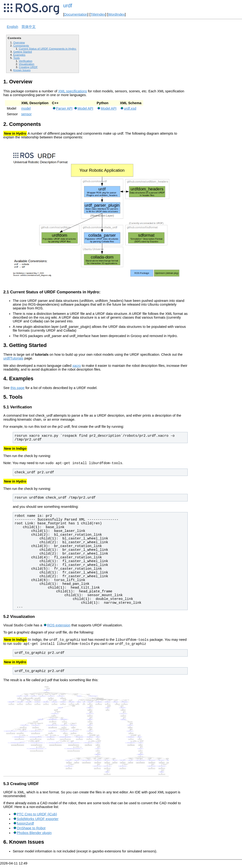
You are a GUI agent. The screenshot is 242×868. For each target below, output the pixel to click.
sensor (26, 114)
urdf (68, 6)
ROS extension (59, 627)
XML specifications (73, 91)
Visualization (26, 64)
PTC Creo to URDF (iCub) (37, 817)
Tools (16, 58)
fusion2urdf (25, 826)
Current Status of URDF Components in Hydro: (48, 49)
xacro (77, 366)
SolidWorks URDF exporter (38, 822)
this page (17, 388)
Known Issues (22, 70)
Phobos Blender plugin (34, 836)
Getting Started (23, 52)
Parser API (64, 108)
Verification (25, 61)
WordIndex (116, 14)
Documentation (76, 14)
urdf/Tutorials (13, 358)
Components (21, 45)
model (26, 108)
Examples (19, 55)
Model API (85, 108)
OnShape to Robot (31, 831)
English (13, 27)
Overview (19, 42)
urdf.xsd (130, 108)
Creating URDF (28, 67)
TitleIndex (98, 14)
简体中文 (29, 27)
